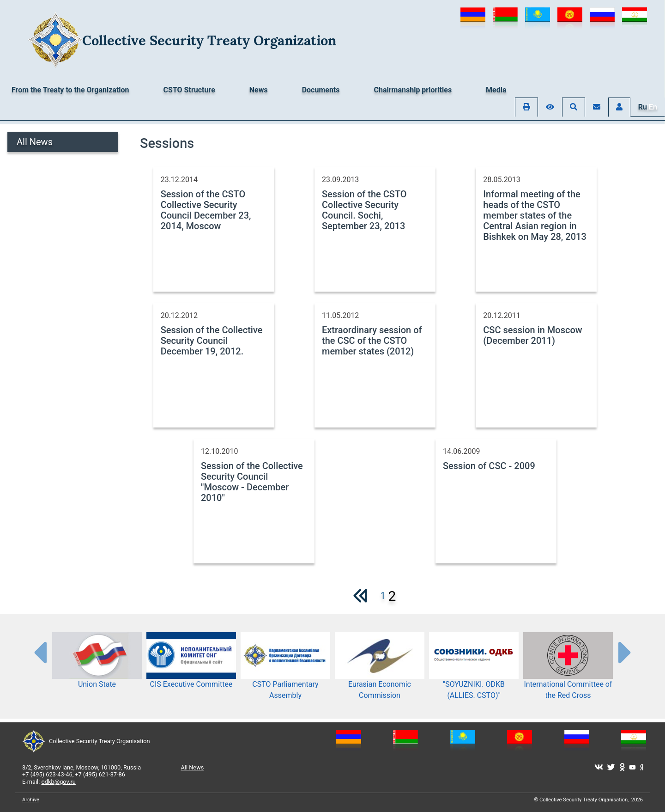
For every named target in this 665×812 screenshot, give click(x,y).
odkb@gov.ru (59, 782)
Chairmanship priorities (413, 90)
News (259, 90)
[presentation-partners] (40, 652)
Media (496, 90)
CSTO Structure (189, 90)
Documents (321, 90)
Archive (31, 800)
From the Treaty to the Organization (70, 90)
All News (35, 142)
